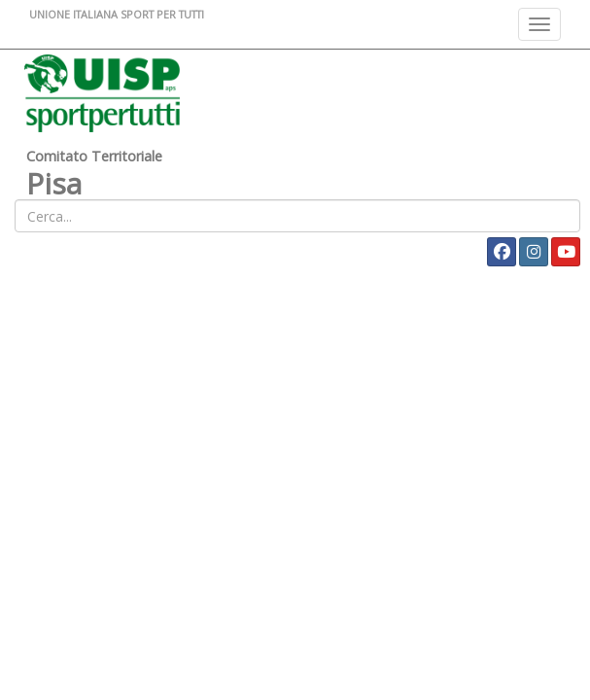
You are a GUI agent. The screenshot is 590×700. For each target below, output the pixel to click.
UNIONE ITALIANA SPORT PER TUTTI (117, 14)
